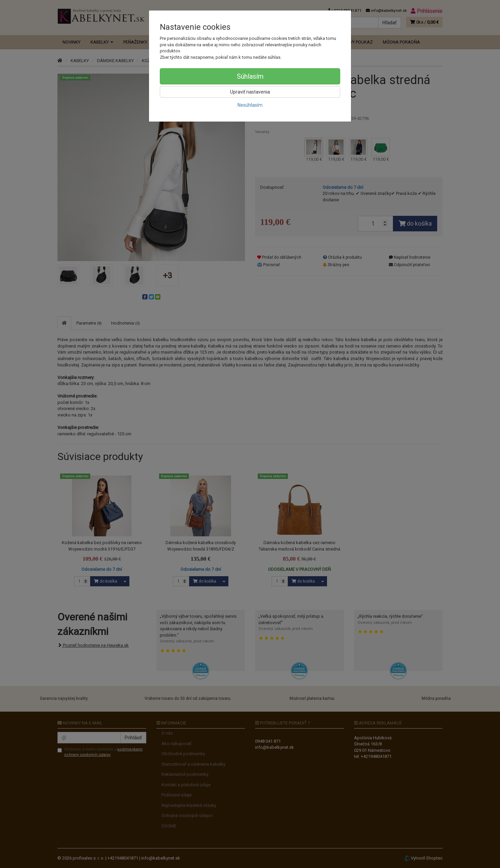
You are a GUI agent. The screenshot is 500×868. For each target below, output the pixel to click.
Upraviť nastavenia (250, 92)
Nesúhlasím (250, 105)
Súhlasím (250, 76)
